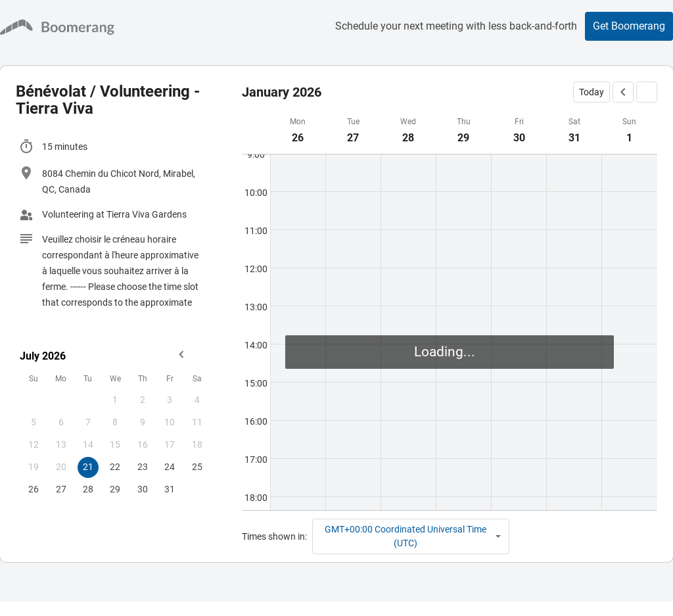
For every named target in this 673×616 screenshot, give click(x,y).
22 (115, 467)
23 (143, 467)
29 (115, 489)
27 (61, 489)
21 (88, 467)
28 (88, 489)
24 (170, 467)
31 (170, 489)
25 (197, 467)
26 (34, 489)
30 (143, 489)
